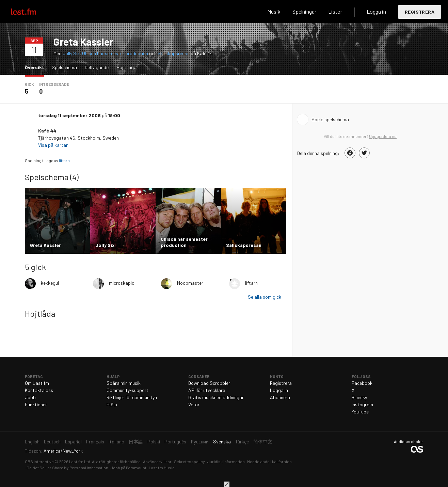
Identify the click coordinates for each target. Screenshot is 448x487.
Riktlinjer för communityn (132, 397)
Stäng (227, 484)
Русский (200, 442)
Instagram (362, 404)
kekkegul (50, 283)
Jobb (30, 397)
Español (73, 442)
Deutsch (52, 442)
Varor (194, 404)
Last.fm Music (162, 468)
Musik (274, 11)
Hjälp (112, 404)
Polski (154, 442)
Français (95, 442)
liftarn (64, 160)
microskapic (122, 283)
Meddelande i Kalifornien (269, 461)
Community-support (127, 390)
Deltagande (97, 67)
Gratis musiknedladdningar (216, 397)
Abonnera (280, 397)
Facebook (362, 383)
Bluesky (359, 397)
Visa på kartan (54, 145)
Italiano (116, 442)
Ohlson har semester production (115, 53)
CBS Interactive (39, 461)
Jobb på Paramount (129, 468)
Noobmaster (190, 283)
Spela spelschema (330, 119)
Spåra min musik (124, 383)
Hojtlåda (40, 313)
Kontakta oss (39, 390)
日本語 (136, 442)
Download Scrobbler (209, 383)
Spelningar (304, 11)
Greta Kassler (83, 42)
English (32, 442)
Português (175, 442)
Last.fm (31, 12)
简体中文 (263, 442)
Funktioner (36, 404)
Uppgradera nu (383, 136)
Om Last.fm (37, 383)
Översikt (36, 67)
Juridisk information (226, 461)
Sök (251, 12)
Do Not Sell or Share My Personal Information (67, 468)
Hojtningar (127, 67)
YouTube (360, 412)
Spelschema (64, 67)
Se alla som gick (265, 297)
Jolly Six (71, 53)
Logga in (376, 11)
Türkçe (242, 442)
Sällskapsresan (174, 53)
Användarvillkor (157, 461)
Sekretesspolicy (189, 461)
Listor (335, 11)
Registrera (420, 12)
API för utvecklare (207, 390)
